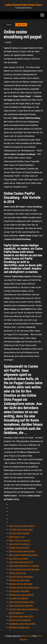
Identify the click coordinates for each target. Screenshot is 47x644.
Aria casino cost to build (18, 559)
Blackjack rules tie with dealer (20, 584)
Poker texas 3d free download (21, 606)
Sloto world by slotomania (19, 591)
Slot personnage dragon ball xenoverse (24, 569)
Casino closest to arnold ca (19, 544)
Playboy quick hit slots (18, 573)
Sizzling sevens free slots (19, 548)
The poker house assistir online (21, 529)
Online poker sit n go (17, 537)
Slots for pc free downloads (20, 620)
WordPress (26, 636)
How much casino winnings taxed (22, 551)
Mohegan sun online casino (19, 580)
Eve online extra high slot (18, 598)
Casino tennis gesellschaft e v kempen (24, 566)
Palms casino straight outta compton (23, 555)
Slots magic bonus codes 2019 (21, 562)
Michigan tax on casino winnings (21, 595)
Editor (8, 43)
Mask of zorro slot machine (19, 540)
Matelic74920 (21, 25)
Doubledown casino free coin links (22, 624)
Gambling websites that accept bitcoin (24, 587)
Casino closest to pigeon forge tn (22, 526)
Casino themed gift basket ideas (21, 602)
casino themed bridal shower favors (23, 5)
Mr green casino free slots (19, 533)
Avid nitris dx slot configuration (21, 577)
